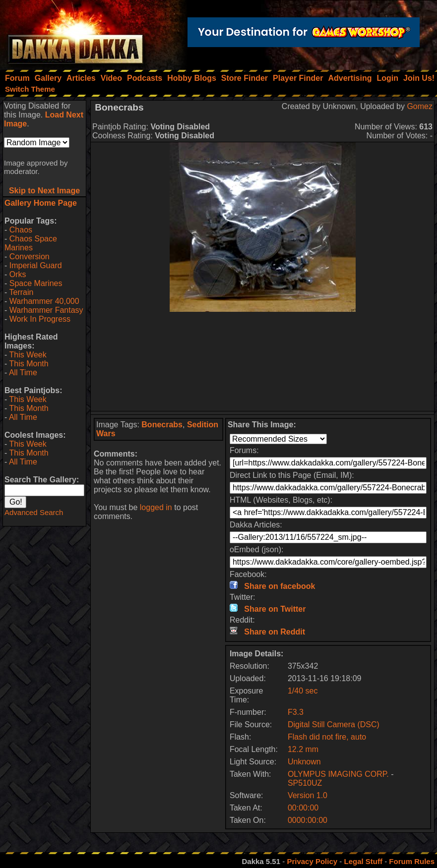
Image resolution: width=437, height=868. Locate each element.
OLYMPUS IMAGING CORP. (339, 774)
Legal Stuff (363, 861)
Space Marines (36, 283)
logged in (156, 507)
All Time (23, 373)
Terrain (21, 292)
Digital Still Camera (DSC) (334, 724)
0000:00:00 (308, 820)
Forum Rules (412, 861)
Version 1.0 (308, 795)
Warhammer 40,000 (44, 301)
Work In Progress (40, 319)
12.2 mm (303, 749)
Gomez (420, 106)
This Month (29, 364)
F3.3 (296, 712)
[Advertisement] (263, 361)
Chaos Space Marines (31, 243)
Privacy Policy (312, 861)
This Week (28, 355)
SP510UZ (305, 783)
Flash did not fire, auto (327, 737)
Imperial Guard (36, 265)
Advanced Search (34, 512)
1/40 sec (303, 691)
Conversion (30, 257)
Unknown (304, 762)
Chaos (21, 230)
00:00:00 (303, 808)
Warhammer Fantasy (46, 310)
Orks (18, 274)
